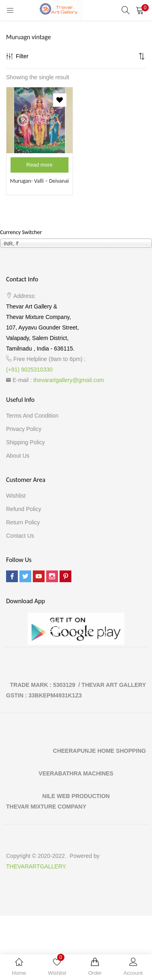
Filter (17, 56)
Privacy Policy (24, 429)
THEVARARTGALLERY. (36, 866)
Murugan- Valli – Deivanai (40, 181)
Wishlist (16, 496)
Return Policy (23, 522)
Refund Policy (24, 509)
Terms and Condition (32, 416)
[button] (140, 10)
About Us (18, 456)
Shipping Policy (26, 442)
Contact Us (20, 536)
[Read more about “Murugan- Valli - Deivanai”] (40, 165)
